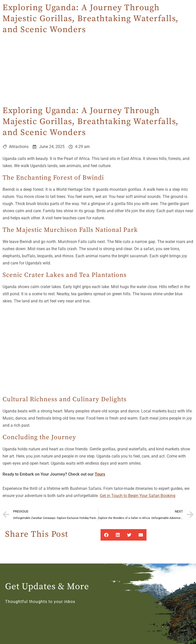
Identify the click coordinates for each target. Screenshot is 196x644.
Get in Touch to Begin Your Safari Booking (138, 496)
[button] (106, 535)
